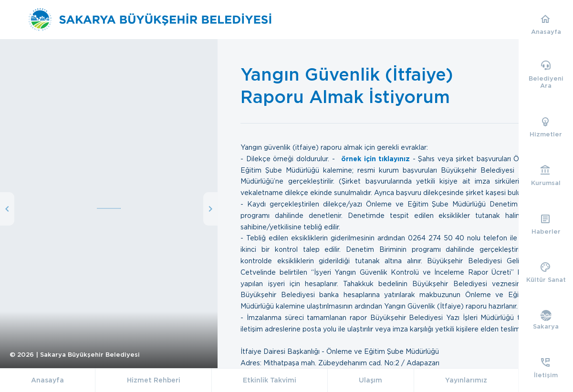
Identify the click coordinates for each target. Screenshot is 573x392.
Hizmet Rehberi (154, 380)
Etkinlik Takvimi (270, 380)
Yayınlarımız (466, 380)
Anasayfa (47, 380)
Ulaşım (370, 380)
